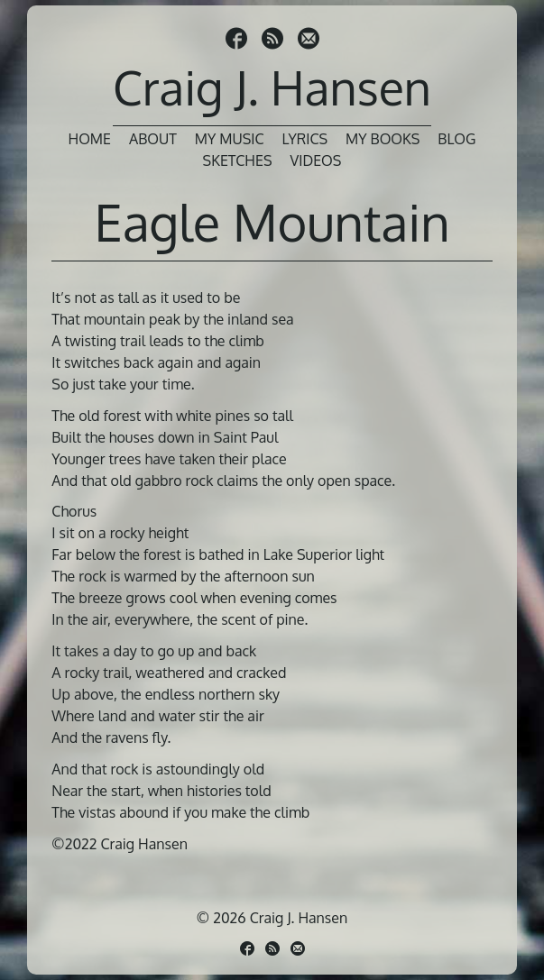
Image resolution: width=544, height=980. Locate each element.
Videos (316, 160)
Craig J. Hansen (272, 87)
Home (90, 139)
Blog (456, 139)
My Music (230, 139)
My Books (383, 139)
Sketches (238, 160)
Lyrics (305, 139)
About (153, 139)
